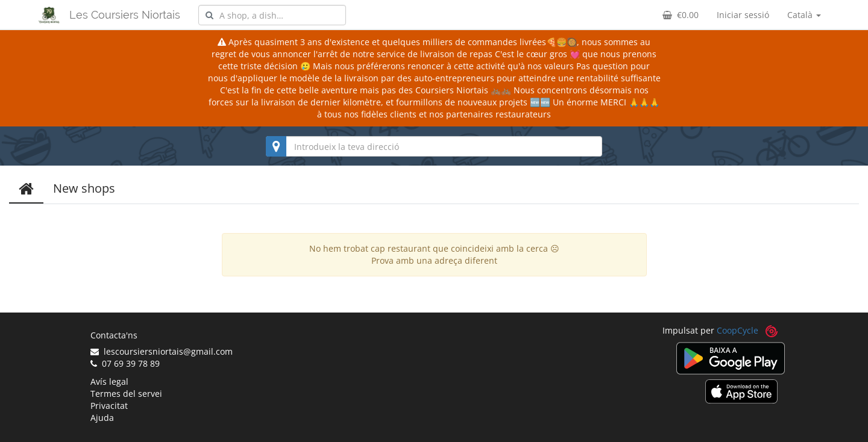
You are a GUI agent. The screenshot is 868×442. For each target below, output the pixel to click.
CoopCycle (737, 330)
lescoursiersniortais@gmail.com (162, 351)
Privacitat (109, 406)
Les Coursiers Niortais (125, 15)
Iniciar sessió (743, 15)
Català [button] (804, 15)
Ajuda (102, 418)
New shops (84, 188)
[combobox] (272, 15)
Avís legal (109, 381)
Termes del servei (126, 394)
